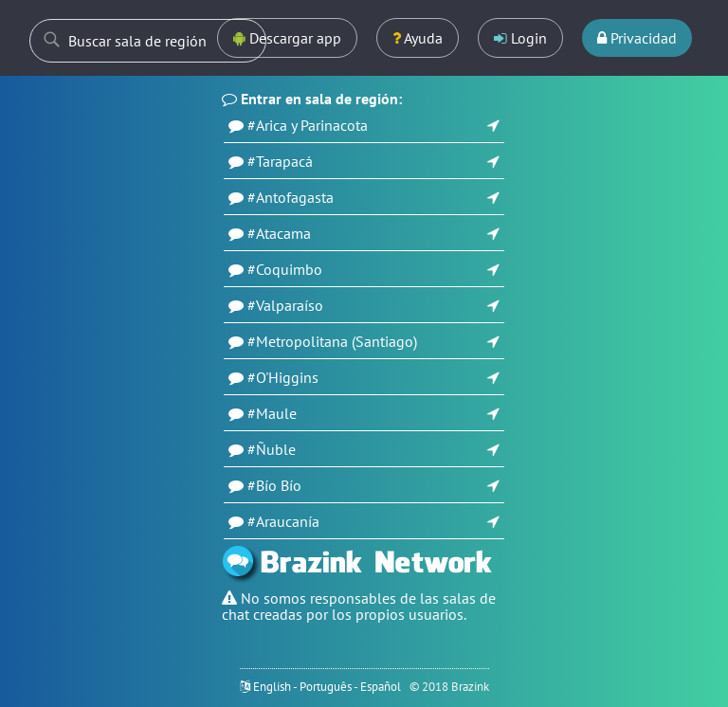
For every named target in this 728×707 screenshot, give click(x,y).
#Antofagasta (291, 197)
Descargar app (287, 38)
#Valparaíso (285, 305)
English (272, 687)
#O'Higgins (283, 377)
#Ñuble (272, 449)
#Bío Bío (274, 485)
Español (381, 687)
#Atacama (279, 233)
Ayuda (418, 38)
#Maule (272, 413)
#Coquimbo (285, 269)
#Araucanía (283, 521)
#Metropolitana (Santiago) (332, 341)
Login (520, 38)
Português (326, 687)
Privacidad (637, 38)
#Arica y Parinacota (308, 125)
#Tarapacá (280, 161)
